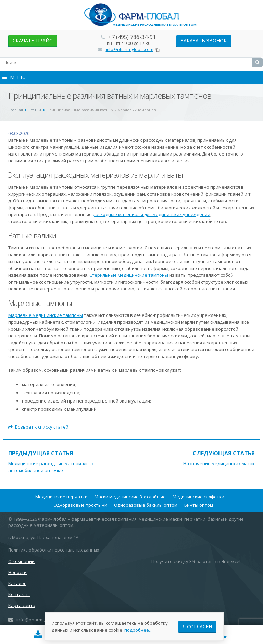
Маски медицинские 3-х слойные (130, 497)
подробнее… (139, 630)
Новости (17, 572)
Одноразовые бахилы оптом (146, 505)
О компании (21, 561)
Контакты (19, 594)
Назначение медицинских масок (219, 463)
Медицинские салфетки (198, 497)
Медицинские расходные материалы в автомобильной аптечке (51, 467)
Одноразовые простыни (80, 505)
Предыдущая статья (41, 453)
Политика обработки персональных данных (54, 550)
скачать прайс (33, 41)
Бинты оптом (199, 505)
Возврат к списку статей (38, 427)
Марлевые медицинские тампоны (46, 315)
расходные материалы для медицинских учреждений (152, 214)
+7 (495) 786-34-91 (132, 37)
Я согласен (197, 626)
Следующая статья (224, 453)
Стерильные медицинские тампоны (129, 275)
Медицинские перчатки (61, 497)
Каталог (17, 583)
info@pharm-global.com (130, 49)
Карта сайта (22, 605)
